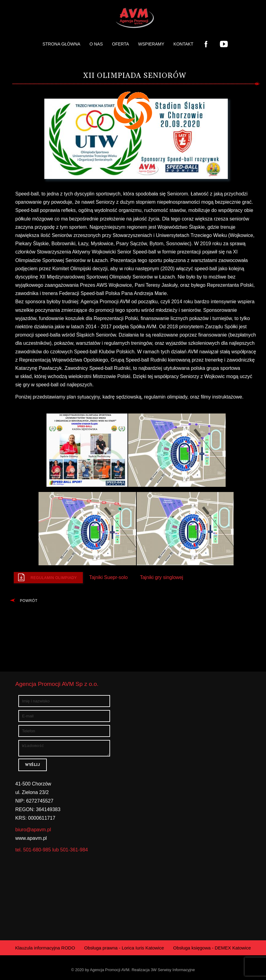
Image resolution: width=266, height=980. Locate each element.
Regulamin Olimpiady (54, 578)
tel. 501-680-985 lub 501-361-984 (52, 852)
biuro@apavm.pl (33, 831)
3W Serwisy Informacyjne (173, 972)
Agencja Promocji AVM (110, 972)
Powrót (29, 601)
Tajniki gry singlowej (162, 577)
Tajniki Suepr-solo (108, 577)
